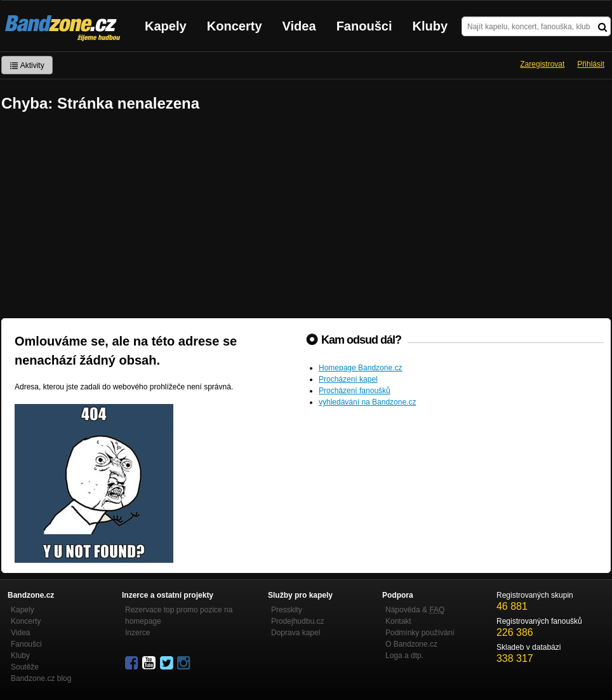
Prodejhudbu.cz (297, 621)
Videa (299, 26)
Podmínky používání (420, 633)
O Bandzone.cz (411, 644)
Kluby (430, 26)
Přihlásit (591, 64)
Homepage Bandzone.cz (360, 368)
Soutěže (25, 667)
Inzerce (137, 633)
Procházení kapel (348, 379)
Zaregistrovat (542, 64)
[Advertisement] (306, 217)
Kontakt (398, 621)
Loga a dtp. (404, 656)
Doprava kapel (296, 633)
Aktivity (27, 65)
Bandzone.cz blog (41, 678)
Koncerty (235, 26)
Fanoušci (364, 26)
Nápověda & (415, 610)
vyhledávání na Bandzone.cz (367, 402)
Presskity (287, 610)
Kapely (166, 26)
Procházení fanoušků (355, 391)
